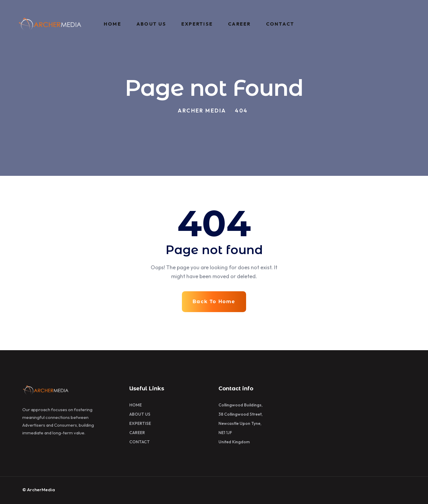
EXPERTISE (197, 24)
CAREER (239, 24)
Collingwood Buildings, (240, 405)
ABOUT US (151, 24)
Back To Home (214, 302)
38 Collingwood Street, (240, 414)
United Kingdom (234, 442)
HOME (112, 24)
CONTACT (280, 24)
